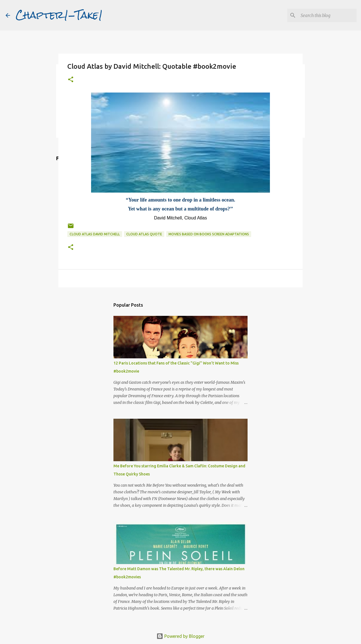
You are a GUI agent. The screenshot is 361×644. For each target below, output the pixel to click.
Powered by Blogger (180, 636)
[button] (71, 80)
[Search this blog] (327, 15)
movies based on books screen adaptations (209, 234)
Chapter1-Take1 (59, 15)
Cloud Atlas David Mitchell (95, 234)
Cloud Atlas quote (144, 234)
